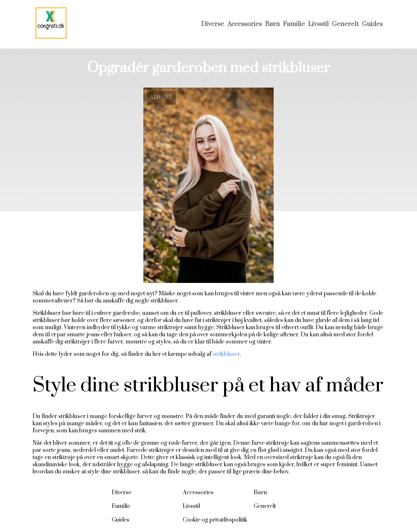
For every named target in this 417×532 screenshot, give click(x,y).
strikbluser (226, 354)
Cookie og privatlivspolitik (215, 520)
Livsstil (318, 24)
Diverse (213, 24)
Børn (273, 24)
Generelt (345, 24)
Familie (294, 24)
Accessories (245, 24)
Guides (372, 24)
